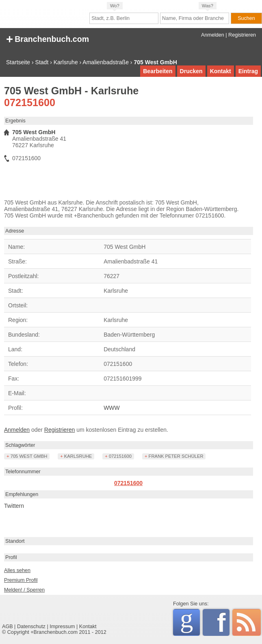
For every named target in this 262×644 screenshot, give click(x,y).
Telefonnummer (23, 472)
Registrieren (242, 35)
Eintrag (248, 71)
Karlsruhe (66, 62)
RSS (247, 622)
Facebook (223, 622)
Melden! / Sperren (24, 590)
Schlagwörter (20, 445)
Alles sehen (17, 570)
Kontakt (221, 71)
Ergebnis (15, 121)
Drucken (191, 71)
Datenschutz (31, 627)
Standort (15, 541)
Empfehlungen (22, 494)
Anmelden (213, 35)
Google (190, 621)
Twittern (14, 506)
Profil (11, 557)
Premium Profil (21, 580)
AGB (8, 627)
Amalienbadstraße (106, 62)
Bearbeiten (158, 71)
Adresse (15, 231)
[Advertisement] (98, 183)
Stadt (42, 62)
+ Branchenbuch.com (48, 38)
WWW (112, 408)
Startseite (18, 62)
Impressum (62, 627)
